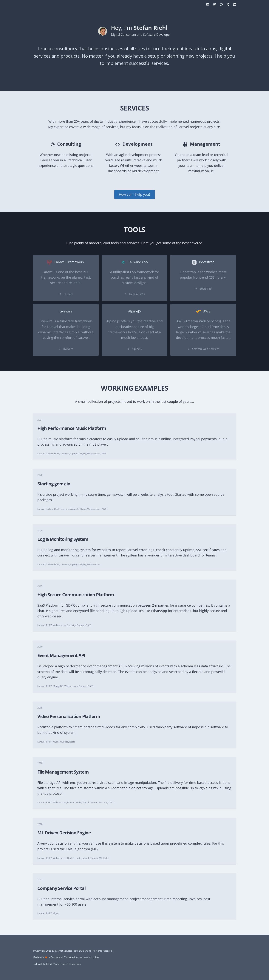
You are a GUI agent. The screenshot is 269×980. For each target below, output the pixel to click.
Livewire (68, 349)
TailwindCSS (49, 964)
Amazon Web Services (206, 349)
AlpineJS (137, 349)
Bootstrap (206, 289)
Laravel (68, 294)
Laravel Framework (71, 964)
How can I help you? (135, 194)
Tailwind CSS (137, 294)
